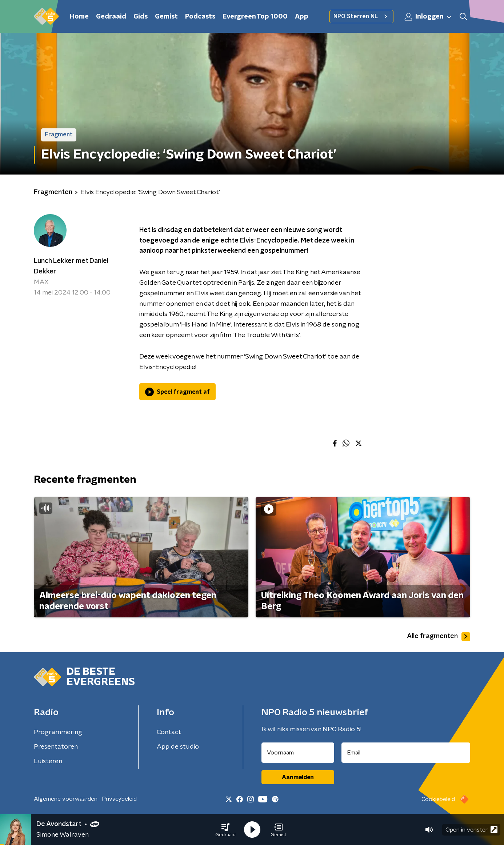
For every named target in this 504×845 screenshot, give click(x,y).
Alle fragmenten (439, 637)
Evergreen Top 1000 (255, 17)
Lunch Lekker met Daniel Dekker (71, 266)
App (302, 17)
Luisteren (48, 761)
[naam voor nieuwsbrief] (298, 753)
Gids (141, 17)
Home (79, 17)
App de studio (178, 747)
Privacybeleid (119, 799)
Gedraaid (111, 17)
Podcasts (200, 17)
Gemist (166, 17)
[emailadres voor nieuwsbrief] (406, 753)
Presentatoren (56, 747)
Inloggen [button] (428, 17)
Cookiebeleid (438, 799)
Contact (169, 732)
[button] (225, 830)
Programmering (58, 732)
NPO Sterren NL (361, 16)
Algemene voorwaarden (66, 799)
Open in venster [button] (471, 830)
